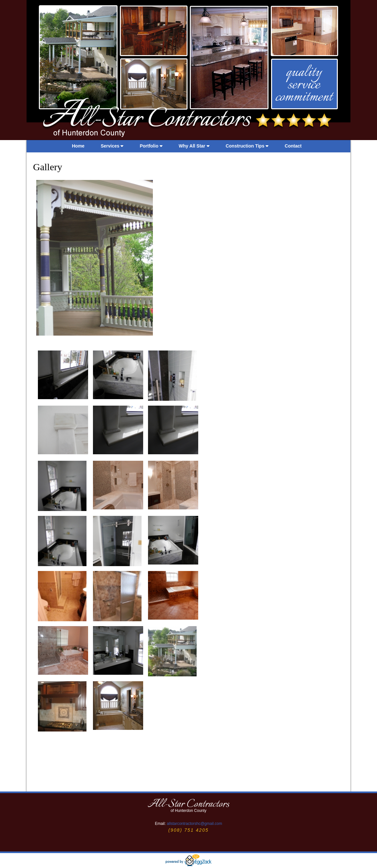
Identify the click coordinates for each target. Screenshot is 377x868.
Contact (293, 146)
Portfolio (151, 146)
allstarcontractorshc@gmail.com (194, 824)
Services (112, 146)
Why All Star (194, 146)
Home (78, 146)
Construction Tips (247, 146)
